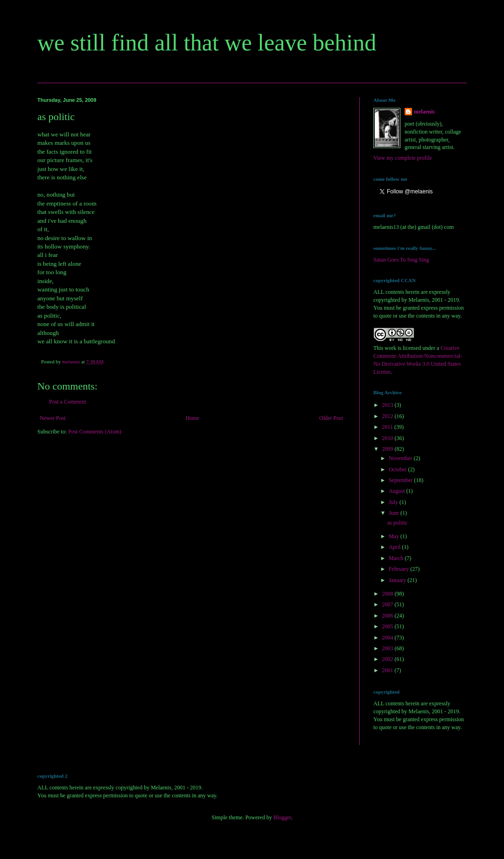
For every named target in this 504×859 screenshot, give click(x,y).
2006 (388, 616)
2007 (388, 604)
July (394, 502)
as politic (398, 523)
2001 (388, 670)
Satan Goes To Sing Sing (401, 260)
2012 (388, 416)
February (399, 569)
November (401, 458)
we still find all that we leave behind (207, 43)
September (401, 480)
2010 (388, 438)
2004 (388, 638)
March (397, 558)
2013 (388, 405)
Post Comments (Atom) (95, 432)
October (399, 469)
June (395, 513)
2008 (388, 594)
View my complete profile (403, 158)
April (395, 547)
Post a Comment (67, 402)
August (398, 491)
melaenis (424, 112)
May (395, 536)
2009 (388, 449)
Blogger (282, 817)
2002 (388, 659)
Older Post (331, 418)
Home (192, 418)
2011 (388, 427)
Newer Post (53, 418)
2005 (388, 626)
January (398, 580)
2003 (388, 648)
